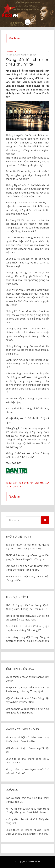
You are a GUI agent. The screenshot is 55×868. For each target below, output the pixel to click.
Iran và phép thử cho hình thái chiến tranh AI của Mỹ (27, 800)
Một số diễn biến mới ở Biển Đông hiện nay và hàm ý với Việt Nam (27, 700)
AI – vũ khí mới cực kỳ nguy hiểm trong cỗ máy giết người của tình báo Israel (27, 811)
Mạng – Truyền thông (22, 729)
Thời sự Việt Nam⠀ (17, 55)
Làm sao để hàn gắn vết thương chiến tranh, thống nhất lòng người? (27, 568)
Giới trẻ (39, 483)
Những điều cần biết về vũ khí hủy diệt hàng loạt (27, 821)
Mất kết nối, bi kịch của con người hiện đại (27, 750)
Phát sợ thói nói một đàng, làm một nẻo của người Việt (27, 578)
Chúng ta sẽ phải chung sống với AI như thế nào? (27, 761)
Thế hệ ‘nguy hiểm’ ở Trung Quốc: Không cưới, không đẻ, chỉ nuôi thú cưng (27, 607)
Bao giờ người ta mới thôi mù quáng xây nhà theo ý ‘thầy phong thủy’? (27, 547)
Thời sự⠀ (32, 55)
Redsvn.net (36, 861)
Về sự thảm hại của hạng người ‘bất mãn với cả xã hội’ (27, 771)
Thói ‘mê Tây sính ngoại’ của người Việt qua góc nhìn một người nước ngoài (27, 557)
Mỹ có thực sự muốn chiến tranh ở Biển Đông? (27, 679)
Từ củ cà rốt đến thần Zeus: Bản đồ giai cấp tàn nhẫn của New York (27, 618)
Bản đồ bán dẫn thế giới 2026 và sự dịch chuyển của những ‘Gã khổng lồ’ (27, 628)
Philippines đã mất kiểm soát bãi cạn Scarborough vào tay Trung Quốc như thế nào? (27, 690)
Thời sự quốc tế (18, 597)
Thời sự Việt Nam (18, 537)
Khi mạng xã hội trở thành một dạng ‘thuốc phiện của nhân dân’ (27, 739)
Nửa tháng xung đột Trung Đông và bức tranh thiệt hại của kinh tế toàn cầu (27, 639)
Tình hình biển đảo (20, 669)
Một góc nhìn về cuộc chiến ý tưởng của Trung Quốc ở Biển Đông (27, 711)
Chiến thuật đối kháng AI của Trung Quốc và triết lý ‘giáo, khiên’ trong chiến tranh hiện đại (27, 832)
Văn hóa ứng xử (23, 483)
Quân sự (12, 790)
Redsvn (14, 38)
